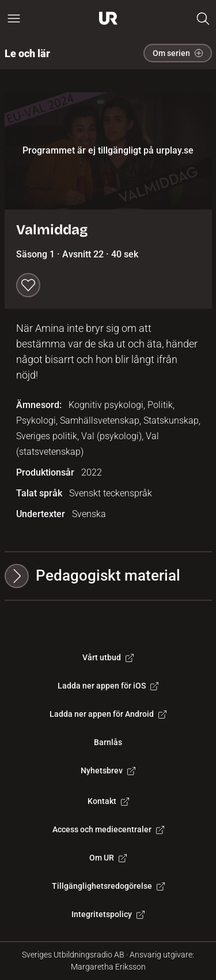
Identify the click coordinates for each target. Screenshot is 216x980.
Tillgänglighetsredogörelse (108, 886)
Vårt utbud (108, 657)
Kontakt (108, 801)
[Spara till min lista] (28, 285)
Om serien (178, 53)
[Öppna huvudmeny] (14, 18)
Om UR (108, 858)
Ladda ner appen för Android (108, 714)
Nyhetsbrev (108, 770)
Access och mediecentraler (108, 829)
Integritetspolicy (108, 914)
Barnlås (108, 742)
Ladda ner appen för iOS (108, 686)
